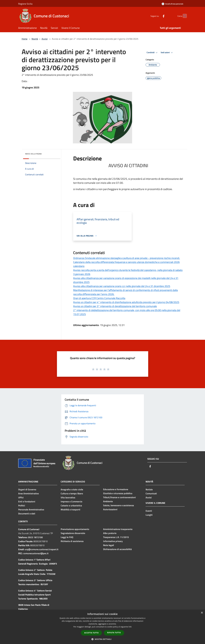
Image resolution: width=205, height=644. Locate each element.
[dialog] (102, 627)
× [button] (202, 613)
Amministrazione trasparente (118, 529)
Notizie (149, 489)
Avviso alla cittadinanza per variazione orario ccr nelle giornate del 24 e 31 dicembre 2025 (122, 286)
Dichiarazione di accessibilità (117, 549)
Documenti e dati (27, 514)
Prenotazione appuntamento (75, 529)
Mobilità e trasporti (70, 509)
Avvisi (45, 39)
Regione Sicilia (25, 4)
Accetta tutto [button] (91, 633)
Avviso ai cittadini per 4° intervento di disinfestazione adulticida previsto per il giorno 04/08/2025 (126, 302)
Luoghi (149, 515)
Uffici (21, 497)
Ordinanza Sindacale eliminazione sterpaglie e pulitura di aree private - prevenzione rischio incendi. (127, 258)
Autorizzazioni (110, 509)
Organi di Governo (27, 489)
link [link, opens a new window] (130, 627)
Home (25, 39)
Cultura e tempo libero (72, 493)
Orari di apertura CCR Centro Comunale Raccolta (99, 298)
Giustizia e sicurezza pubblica (118, 493)
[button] (103, 639)
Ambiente (108, 501)
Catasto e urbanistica (71, 505)
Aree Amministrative (28, 493)
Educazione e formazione (116, 489)
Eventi (149, 511)
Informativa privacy (113, 541)
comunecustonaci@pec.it (36, 553)
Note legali (109, 545)
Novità (35, 39)
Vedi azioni (167, 53)
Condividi (152, 53)
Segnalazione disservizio (73, 533)
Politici (22, 505)
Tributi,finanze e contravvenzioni (119, 497)
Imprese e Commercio (72, 501)
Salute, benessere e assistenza (118, 505)
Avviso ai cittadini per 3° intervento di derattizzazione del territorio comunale (115, 306)
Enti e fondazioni (27, 501)
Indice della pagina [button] (33, 154)
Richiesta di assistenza (72, 541)
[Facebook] (158, 16)
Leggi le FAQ (67, 537)
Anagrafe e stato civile (72, 489)
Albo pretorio (110, 533)
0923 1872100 (35, 537)
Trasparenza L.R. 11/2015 (116, 537)
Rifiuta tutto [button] (114, 633)
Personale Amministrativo (31, 509)
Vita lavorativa (68, 497)
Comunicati (151, 493)
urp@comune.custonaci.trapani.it (42, 549)
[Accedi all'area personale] (172, 4)
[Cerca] (183, 16)
